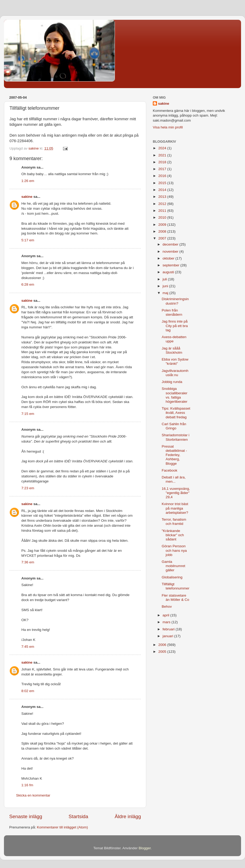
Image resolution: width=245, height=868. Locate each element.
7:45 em (28, 647)
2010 (163, 217)
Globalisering (172, 577)
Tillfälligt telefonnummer (176, 586)
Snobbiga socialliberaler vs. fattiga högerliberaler (175, 395)
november (171, 251)
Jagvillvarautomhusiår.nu (175, 373)
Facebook (170, 470)
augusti (169, 272)
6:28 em (28, 284)
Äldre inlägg (128, 816)
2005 (163, 652)
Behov (167, 606)
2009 (163, 225)
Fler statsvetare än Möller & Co (175, 598)
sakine (27, 197)
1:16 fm (27, 785)
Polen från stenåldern (172, 312)
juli (165, 279)
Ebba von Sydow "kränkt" (175, 361)
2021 (163, 155)
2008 (163, 231)
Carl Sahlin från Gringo (174, 426)
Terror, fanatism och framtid (174, 522)
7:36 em (28, 562)
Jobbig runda (172, 382)
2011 (163, 211)
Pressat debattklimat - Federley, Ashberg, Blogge (174, 455)
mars (167, 622)
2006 (163, 645)
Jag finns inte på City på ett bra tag (175, 326)
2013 (163, 197)
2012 (163, 204)
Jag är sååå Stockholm (172, 350)
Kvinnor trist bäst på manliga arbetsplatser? (175, 508)
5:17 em (28, 240)
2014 (163, 190)
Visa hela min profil (168, 127)
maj (166, 293)
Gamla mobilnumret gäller (173, 566)
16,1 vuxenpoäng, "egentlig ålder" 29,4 (176, 493)
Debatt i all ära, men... (174, 479)
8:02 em (28, 691)
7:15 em (28, 414)
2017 (163, 169)
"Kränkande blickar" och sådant (173, 535)
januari (168, 636)
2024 (163, 148)
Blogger (145, 848)
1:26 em (28, 181)
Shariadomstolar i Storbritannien (176, 437)
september (171, 265)
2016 (163, 176)
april (166, 615)
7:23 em (28, 488)
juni (166, 286)
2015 (163, 183)
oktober (169, 258)
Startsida (78, 816)
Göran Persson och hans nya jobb (174, 550)
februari (169, 629)
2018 (163, 162)
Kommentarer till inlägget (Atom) (62, 827)
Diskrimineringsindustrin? (175, 301)
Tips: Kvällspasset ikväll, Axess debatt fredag (176, 413)
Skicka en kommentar (33, 795)
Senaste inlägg (26, 816)
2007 (163, 238)
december (171, 244)
